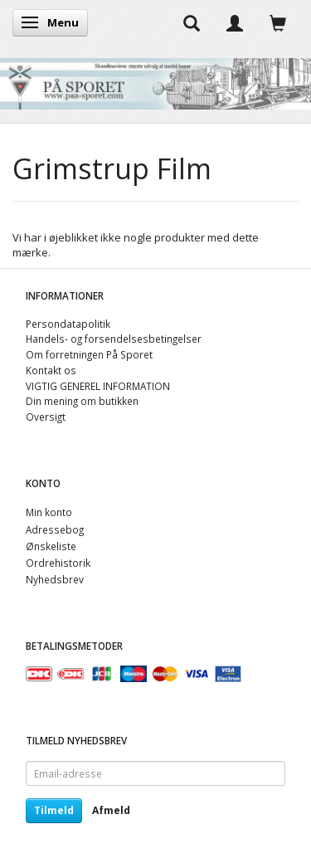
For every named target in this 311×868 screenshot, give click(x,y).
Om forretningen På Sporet (89, 354)
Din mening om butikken (82, 401)
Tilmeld (54, 810)
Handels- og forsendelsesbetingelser (114, 339)
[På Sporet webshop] (155, 80)
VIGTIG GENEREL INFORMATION (98, 386)
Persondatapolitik (68, 324)
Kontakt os (51, 370)
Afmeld (111, 810)
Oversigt (46, 417)
